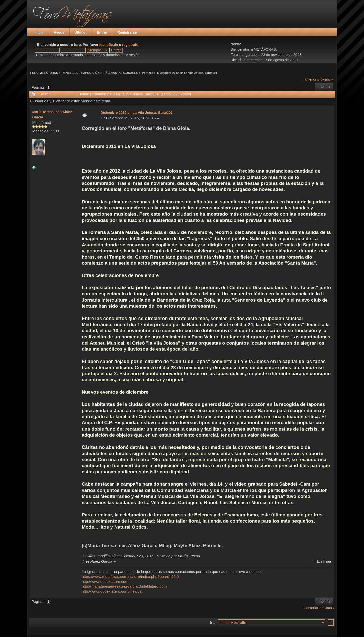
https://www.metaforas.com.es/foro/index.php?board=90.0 (130, 576)
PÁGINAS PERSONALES (121, 73)
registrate (130, 45)
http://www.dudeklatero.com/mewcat (112, 591)
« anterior (309, 79)
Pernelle (147, 73)
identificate (109, 45)
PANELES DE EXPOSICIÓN (81, 73)
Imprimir (324, 87)
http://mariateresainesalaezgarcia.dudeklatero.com (124, 586)
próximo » (325, 79)
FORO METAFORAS (44, 73)
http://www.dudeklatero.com (105, 581)
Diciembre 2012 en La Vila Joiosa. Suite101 (187, 73)
